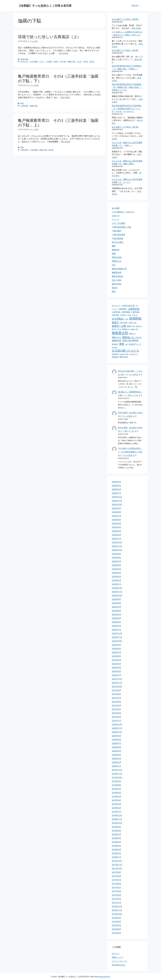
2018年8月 (116, 831)
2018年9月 (116, 827)
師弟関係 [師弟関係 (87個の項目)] (135, 318)
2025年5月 (116, 523)
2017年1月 (116, 903)
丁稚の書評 (117, 231)
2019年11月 (117, 774)
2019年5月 (116, 796)
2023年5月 (116, 614)
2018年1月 (116, 857)
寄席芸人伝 (117, 261)
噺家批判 (116, 250)
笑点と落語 (117, 280)
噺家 (114, 246)
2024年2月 (116, 580)
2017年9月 (116, 872)
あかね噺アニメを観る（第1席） (126, 127)
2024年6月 (116, 565)
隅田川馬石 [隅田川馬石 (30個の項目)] (124, 357)
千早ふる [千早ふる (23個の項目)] (135, 315)
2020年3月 (116, 758)
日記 (114, 265)
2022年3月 (116, 667)
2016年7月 (116, 925)
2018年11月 (117, 819)
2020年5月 (116, 751)
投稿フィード (118, 957)
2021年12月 (117, 679)
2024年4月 (116, 573)
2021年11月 (117, 683)
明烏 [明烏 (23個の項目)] (135, 323)
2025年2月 (116, 535)
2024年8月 (116, 558)
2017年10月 (117, 868)
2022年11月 (117, 637)
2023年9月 (116, 599)
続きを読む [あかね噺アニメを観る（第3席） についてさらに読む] (137, 28)
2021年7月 (116, 698)
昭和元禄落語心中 (119, 269)
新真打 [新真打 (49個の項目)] (115, 322)
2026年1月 (116, 493)
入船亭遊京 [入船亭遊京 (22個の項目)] (123, 315)
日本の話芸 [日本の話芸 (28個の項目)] (123, 323)
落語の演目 (117, 284)
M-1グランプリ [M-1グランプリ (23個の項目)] (116, 306)
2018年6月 (116, 838)
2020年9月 (116, 736)
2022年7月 (116, 652)
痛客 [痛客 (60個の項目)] (122, 344)
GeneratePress (104, 977)
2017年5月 (116, 887)
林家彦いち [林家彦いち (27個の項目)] (126, 329)
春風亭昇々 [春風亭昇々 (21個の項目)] (139, 326)
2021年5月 (116, 705)
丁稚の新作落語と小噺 (121, 227)
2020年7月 (116, 743)
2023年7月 (116, 607)
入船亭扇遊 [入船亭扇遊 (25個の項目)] (115, 315)
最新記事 (137, 6)
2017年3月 (116, 895)
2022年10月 (117, 641)
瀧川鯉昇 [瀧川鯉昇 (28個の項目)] (115, 344)
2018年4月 (116, 846)
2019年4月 (116, 800)
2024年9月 (116, 554)
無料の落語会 (118, 276)
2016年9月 (116, 918)
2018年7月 (116, 834)
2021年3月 (116, 713)
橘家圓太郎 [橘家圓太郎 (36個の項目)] (117, 341)
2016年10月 (117, 914)
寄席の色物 (117, 257)
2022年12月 (117, 633)
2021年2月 (116, 717)
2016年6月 (116, 929)
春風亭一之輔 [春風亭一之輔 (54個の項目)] (119, 326)
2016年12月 (117, 906)
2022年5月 (116, 660)
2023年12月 (117, 588)
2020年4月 (116, 755)
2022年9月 (116, 645)
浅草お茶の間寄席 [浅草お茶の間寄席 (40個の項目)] (130, 340)
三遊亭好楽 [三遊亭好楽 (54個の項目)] (134, 309)
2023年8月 (116, 603)
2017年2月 (116, 899)
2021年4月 (116, 709)
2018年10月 (117, 823)
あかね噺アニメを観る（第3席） (126, 19)
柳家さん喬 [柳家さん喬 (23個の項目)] (135, 329)
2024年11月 (117, 546)
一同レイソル (132, 395)
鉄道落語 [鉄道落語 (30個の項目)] (115, 357)
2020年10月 (117, 732)
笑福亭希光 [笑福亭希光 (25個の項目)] (115, 354)
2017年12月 (117, 861)
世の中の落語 (118, 242)
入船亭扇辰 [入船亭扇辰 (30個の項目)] (135, 312)
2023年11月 (117, 592)
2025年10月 (117, 504)
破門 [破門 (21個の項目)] (127, 344)
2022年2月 (116, 671)
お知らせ (116, 216)
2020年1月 (116, 766)
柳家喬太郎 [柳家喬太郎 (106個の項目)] (120, 333)
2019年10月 (117, 777)
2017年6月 (116, 884)
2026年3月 (116, 485)
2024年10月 (117, 550)
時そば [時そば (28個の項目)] (114, 329)
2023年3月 (116, 622)
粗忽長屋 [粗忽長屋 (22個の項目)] (123, 354)
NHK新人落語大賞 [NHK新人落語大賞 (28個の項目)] (128, 305)
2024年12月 (117, 542)
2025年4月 (116, 527)
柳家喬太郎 (117, 272)
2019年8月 (116, 785)
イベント (116, 219)
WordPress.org (118, 965)
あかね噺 (116, 208)
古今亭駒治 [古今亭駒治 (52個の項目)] (118, 319)
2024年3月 (116, 576)
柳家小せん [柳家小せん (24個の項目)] (132, 334)
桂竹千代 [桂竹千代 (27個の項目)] (139, 338)
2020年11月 (117, 728)
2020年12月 (117, 724)
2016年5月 (116, 933)
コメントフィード (119, 961)
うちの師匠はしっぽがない (123, 212)
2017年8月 (116, 876)
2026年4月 (116, 482)
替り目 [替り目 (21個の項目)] (119, 329)
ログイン (116, 954)
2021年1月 (116, 721)
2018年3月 (116, 849)
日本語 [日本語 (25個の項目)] (131, 323)
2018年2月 (116, 853)
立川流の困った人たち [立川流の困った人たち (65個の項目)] (126, 350)
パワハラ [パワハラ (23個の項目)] (114, 309)
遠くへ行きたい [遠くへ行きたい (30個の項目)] (132, 354)
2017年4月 (116, 891)
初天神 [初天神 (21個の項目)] (129, 315)
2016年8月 (116, 922)
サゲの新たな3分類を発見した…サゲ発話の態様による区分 (130, 452)
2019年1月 (116, 812)
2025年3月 (116, 531)
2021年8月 (116, 694)
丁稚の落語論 (118, 238)
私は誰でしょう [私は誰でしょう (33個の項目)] (135, 344)
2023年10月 (117, 595)
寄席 (114, 254)
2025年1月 (116, 539)
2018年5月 (116, 842)
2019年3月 (116, 804)
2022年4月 (116, 664)
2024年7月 (116, 561)
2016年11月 (117, 910)
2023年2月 (116, 626)
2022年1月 (116, 675)
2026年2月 (116, 489)
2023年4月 (116, 618)
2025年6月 (116, 520)
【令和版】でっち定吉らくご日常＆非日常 (45, 6)
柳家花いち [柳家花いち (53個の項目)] (128, 337)
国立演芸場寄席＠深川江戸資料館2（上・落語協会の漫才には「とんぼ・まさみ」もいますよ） (127, 109)
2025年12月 (117, 497)
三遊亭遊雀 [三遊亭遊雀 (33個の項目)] (126, 312)
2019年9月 (116, 781)
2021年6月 (116, 702)
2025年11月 (117, 501)
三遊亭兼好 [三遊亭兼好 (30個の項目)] (122, 309)
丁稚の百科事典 (118, 235)
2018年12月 (117, 815)
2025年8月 (116, 512)
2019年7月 (116, 789)
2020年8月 (116, 740)
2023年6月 (116, 611)
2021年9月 (116, 690)
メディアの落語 (118, 223)
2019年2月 (116, 808)
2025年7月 (116, 516)
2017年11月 (117, 865)
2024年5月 (116, 569)
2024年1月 (116, 584)
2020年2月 (116, 762)
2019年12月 (117, 770)
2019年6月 (116, 793)
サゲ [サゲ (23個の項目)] (137, 306)
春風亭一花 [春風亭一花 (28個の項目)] (131, 326)
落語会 (115, 288)
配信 (114, 291)
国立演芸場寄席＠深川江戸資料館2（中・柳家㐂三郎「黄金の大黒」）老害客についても (127, 87)
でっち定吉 (133, 374)
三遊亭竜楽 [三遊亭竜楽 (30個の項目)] (116, 312)
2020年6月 (116, 747)
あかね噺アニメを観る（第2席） (126, 50)
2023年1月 (116, 630)
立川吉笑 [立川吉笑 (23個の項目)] (114, 347)
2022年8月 (116, 649)
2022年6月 (116, 656)
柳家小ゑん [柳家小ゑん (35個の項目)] (117, 337)
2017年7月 (116, 880)
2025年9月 (116, 508)
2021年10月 (117, 686)
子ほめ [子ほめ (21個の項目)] (126, 319)
